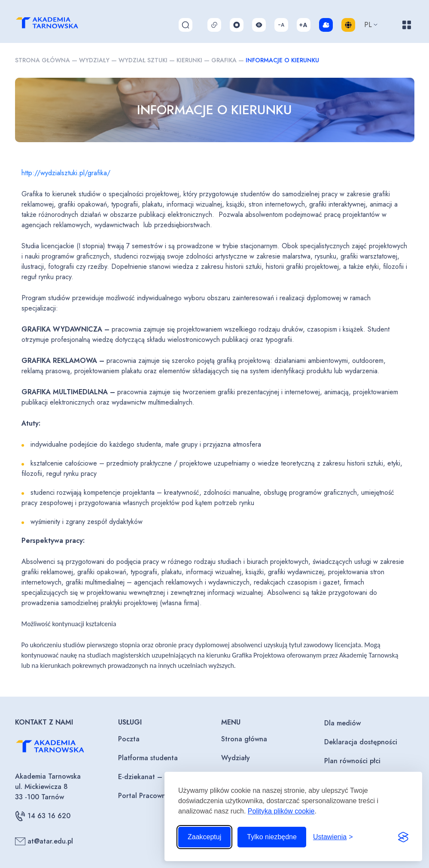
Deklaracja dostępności (361, 742)
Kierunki (189, 60)
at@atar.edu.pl (44, 841)
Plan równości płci (352, 761)
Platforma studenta (148, 758)
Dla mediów (342, 723)
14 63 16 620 (43, 816)
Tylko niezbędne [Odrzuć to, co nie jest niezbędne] (272, 837)
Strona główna (43, 60)
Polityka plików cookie (281, 811)
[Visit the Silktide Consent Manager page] (403, 837)
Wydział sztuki (143, 60)
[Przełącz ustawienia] (333, 837)
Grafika (224, 60)
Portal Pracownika (146, 796)
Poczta (129, 739)
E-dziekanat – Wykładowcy (161, 777)
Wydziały (94, 60)
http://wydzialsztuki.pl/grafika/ (66, 173)
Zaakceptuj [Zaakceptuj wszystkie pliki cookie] (204, 837)
